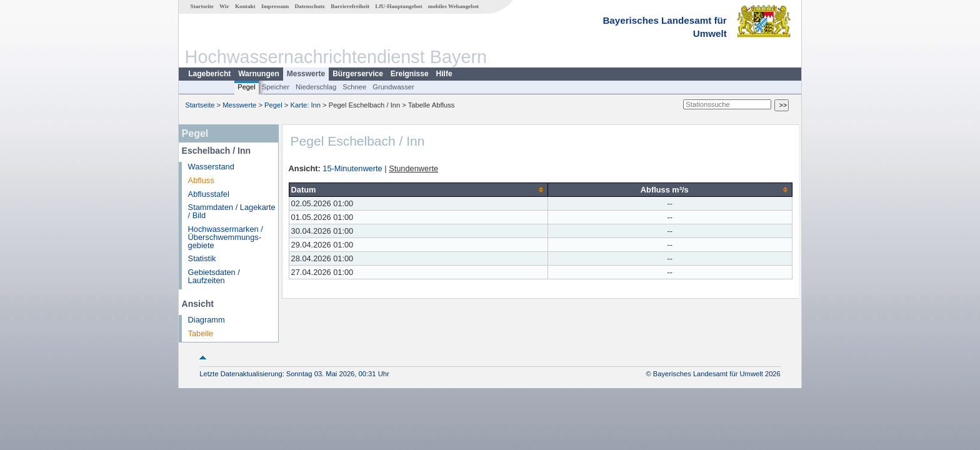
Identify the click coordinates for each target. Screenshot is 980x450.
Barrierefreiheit (350, 6)
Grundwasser (393, 87)
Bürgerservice (358, 74)
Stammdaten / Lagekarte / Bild (232, 211)
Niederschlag (316, 87)
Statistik (202, 258)
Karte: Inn (306, 105)
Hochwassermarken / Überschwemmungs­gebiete (226, 237)
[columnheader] (418, 189)
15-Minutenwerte (352, 168)
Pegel (247, 87)
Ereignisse (410, 74)
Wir (224, 6)
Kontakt (245, 6)
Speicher (276, 87)
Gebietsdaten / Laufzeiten (214, 276)
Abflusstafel (209, 194)
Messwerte (306, 74)
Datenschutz (310, 6)
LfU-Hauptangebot (398, 6)
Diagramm (207, 320)
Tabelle (201, 333)
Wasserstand (211, 167)
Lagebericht (209, 74)
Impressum (275, 6)
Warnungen (259, 74)
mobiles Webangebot (453, 6)
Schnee (354, 87)
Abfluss (201, 180)
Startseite (202, 6)
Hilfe (444, 74)
